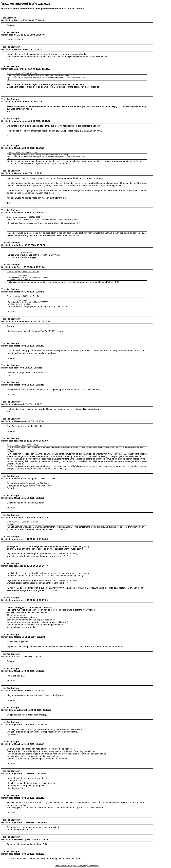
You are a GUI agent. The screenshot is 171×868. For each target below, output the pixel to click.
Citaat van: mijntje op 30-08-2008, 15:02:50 (23, 272)
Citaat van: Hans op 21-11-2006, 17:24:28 (22, 522)
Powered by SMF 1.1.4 (63, 866)
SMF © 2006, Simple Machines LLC (86, 866)
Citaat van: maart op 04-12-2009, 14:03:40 (22, 445)
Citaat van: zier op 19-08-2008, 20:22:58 (22, 73)
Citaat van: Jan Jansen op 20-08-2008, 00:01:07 (25, 217)
